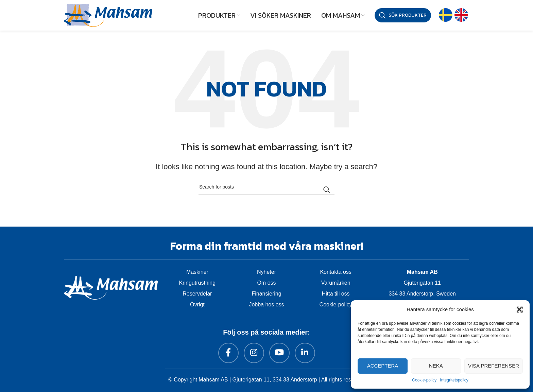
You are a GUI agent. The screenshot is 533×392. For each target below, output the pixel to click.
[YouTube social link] (279, 353)
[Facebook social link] (228, 353)
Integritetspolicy (454, 380)
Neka (436, 366)
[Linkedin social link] (305, 353)
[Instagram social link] (254, 353)
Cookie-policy (424, 380)
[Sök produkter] (403, 15)
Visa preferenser (494, 366)
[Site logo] (108, 15)
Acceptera (383, 366)
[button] (519, 309)
